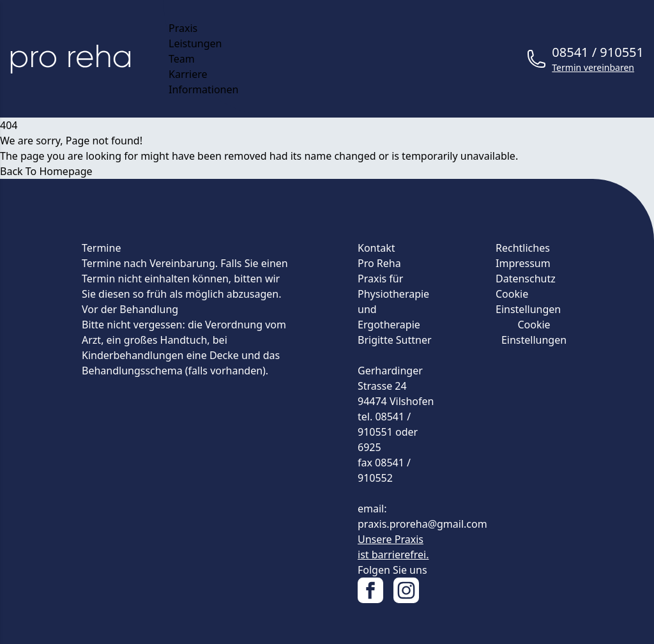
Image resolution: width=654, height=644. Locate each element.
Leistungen (195, 43)
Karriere (188, 74)
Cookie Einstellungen (534, 332)
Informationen (203, 89)
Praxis (183, 28)
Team (182, 59)
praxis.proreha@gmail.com (422, 524)
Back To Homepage (46, 171)
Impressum (523, 263)
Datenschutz (526, 279)
